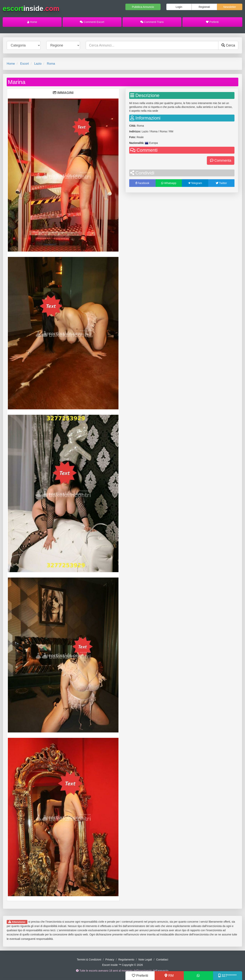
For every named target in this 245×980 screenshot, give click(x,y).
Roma (51, 64)
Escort (24, 64)
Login (179, 7)
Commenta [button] (221, 160)
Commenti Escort (92, 22)
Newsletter (230, 7)
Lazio (38, 64)
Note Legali (145, 960)
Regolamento (126, 960)
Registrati (204, 7)
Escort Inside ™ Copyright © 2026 (122, 965)
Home (32, 22)
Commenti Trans (152, 22)
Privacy (110, 960)
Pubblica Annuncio (143, 7)
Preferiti (212, 22)
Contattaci (162, 960)
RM (169, 976)
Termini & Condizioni (89, 960)
